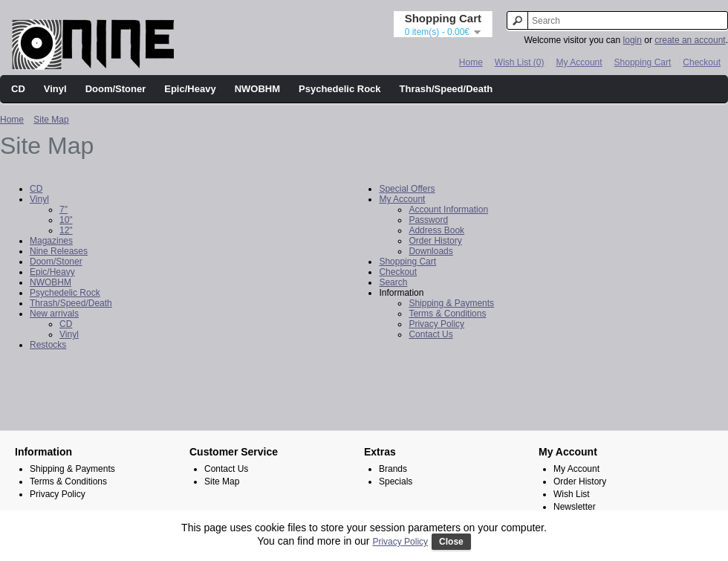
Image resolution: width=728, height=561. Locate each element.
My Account (579, 62)
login (633, 40)
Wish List (572, 494)
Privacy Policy (436, 324)
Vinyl (55, 89)
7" (64, 210)
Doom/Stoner (116, 89)
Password (428, 220)
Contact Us (430, 334)
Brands (393, 469)
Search (393, 282)
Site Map (51, 120)
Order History (435, 241)
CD (18, 89)
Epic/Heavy (190, 89)
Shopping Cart (643, 62)
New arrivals (54, 314)
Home (471, 62)
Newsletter (575, 507)
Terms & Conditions (447, 314)
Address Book (436, 230)
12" (66, 230)
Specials (396, 481)
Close (451, 542)
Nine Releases (59, 251)
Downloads (430, 251)
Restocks (48, 345)
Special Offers (407, 189)
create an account (690, 40)
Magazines (51, 241)
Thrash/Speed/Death (446, 89)
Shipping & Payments (451, 303)
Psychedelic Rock (340, 89)
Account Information (448, 210)
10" (66, 220)
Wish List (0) (520, 62)
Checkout (702, 62)
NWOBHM (257, 89)
